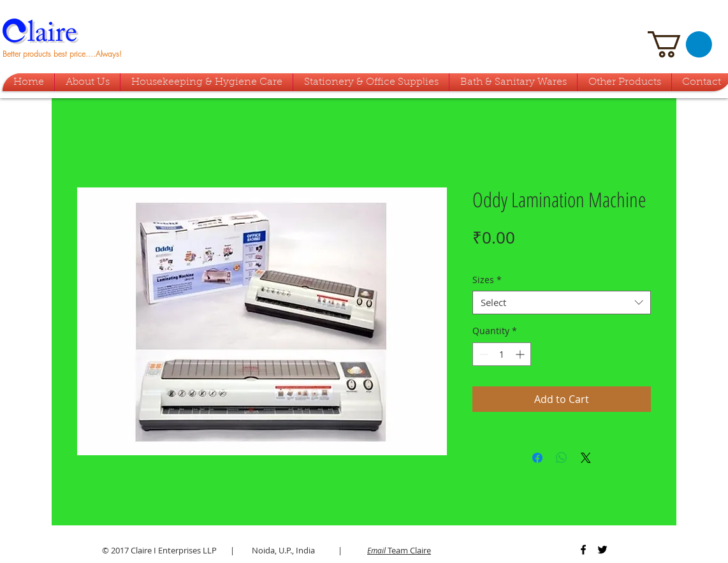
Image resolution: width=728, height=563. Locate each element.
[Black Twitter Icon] (602, 550)
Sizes (487, 280)
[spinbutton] (502, 354)
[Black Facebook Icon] (583, 550)
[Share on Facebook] (537, 458)
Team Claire (399, 550)
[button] (680, 44)
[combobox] (562, 303)
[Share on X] (586, 458)
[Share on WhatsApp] (562, 458)
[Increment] (521, 354)
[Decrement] (482, 354)
